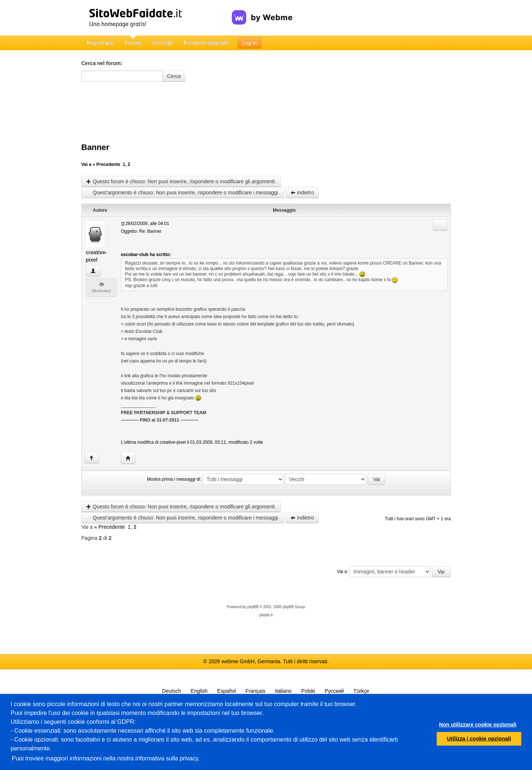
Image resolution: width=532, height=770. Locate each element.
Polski (308, 691)
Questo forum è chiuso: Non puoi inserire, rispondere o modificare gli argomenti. (181, 181)
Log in (249, 43)
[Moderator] (101, 287)
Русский (334, 691)
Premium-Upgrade (206, 43)
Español (227, 691)
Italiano (283, 691)
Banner (95, 147)
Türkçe (362, 691)
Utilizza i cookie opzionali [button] (479, 739)
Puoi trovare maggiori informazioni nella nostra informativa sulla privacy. (106, 758)
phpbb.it (266, 615)
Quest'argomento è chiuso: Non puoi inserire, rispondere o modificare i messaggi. (183, 192)
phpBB (253, 607)
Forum (133, 43)
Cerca (174, 76)
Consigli (162, 43)
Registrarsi (100, 43)
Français (255, 691)
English (199, 691)
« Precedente (107, 164)
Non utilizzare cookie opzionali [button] (478, 725)
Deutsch (172, 691)
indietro (302, 192)
